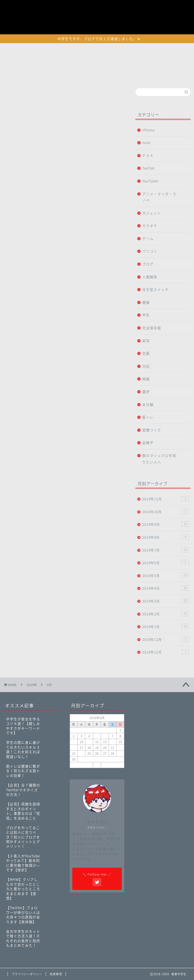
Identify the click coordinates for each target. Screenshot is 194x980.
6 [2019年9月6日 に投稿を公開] (105, 736)
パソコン (150, 251)
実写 (146, 341)
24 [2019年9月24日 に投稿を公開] (82, 753)
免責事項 (56, 974)
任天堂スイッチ (155, 289)
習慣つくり (152, 430)
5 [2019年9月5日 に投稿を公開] (97, 736)
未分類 (148, 404)
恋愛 (146, 353)
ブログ (148, 264)
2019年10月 (166, 512)
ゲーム (148, 238)
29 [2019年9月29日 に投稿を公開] (120, 753)
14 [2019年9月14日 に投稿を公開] (112, 742)
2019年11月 (166, 499)
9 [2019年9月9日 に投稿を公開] (74, 742)
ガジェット (152, 213)
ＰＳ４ (148, 155)
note (146, 143)
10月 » (113, 765)
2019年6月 (166, 563)
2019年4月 (166, 588)
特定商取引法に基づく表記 (145, 15)
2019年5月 (166, 575)
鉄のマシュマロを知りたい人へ (159, 459)
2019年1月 (166, 626)
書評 (146, 392)
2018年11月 (166, 652)
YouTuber (150, 181)
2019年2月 (166, 614)
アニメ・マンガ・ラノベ (159, 197)
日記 (146, 366)
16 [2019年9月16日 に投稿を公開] (74, 748)
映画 (146, 379)
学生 (146, 315)
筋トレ (148, 417)
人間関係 (150, 277)
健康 (146, 302)
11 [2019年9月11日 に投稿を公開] (89, 742)
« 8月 (82, 765)
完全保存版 (152, 328)
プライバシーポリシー (141, 3)
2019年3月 (166, 601)
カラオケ (150, 226)
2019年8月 (166, 537)
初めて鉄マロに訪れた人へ (145, 9)
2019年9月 (166, 524)
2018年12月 (166, 639)
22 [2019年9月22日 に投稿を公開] (120, 748)
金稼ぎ (148, 443)
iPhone (148, 130)
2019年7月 (166, 550)
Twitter (149, 168)
